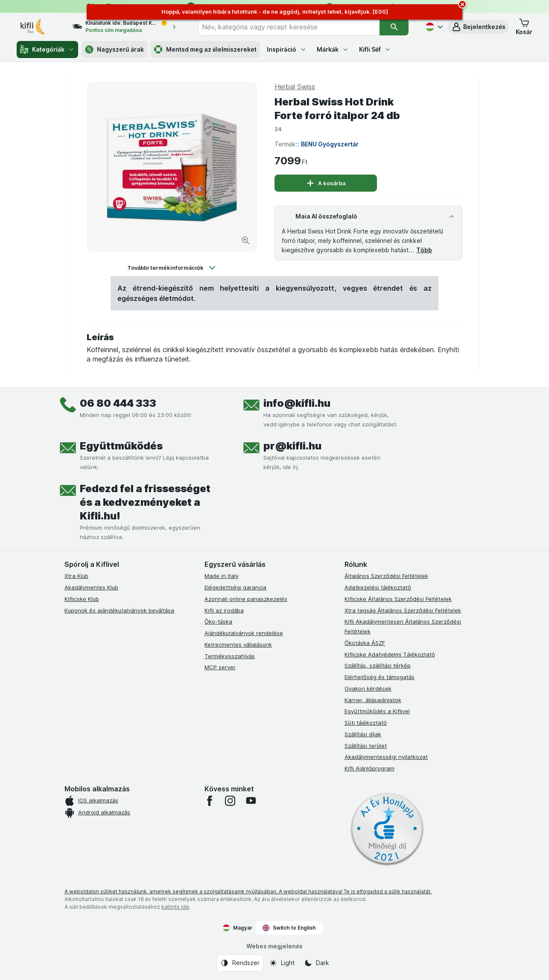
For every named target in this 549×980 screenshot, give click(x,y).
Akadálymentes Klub (91, 587)
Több (424, 250)
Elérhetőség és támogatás (380, 677)
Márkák (333, 49)
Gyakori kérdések (368, 688)
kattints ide (175, 907)
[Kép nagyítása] (245, 240)
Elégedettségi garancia (235, 587)
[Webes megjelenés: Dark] (317, 963)
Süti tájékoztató (366, 723)
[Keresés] (394, 27)
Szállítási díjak (363, 734)
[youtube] (251, 801)
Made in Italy (222, 576)
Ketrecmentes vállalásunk (238, 645)
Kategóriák (47, 50)
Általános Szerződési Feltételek (386, 576)
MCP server (220, 667)
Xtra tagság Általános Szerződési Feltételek (403, 610)
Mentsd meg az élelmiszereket (205, 50)
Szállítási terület (366, 746)
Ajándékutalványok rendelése (244, 633)
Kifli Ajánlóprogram (369, 768)
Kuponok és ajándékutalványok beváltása (119, 610)
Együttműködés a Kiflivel (377, 711)
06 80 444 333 (118, 403)
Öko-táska (218, 621)
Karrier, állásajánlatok (373, 700)
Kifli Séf (375, 49)
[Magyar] (433, 27)
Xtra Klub (76, 576)
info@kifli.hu (297, 403)
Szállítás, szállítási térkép (378, 665)
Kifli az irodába (224, 610)
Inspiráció (287, 49)
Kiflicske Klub (82, 599)
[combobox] (289, 27)
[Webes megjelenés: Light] (282, 963)
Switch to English (289, 928)
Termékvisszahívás (230, 656)
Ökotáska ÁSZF (365, 643)
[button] (478, 27)
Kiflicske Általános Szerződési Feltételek (398, 599)
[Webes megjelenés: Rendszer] (240, 963)
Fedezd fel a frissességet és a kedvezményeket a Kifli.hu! (145, 502)
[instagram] (230, 801)
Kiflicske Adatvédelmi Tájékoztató (390, 654)
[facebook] (210, 801)
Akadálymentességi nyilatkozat (386, 757)
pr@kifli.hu (292, 446)
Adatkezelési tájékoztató (378, 587)
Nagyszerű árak (114, 50)
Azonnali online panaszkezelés (246, 599)
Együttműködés (121, 446)
